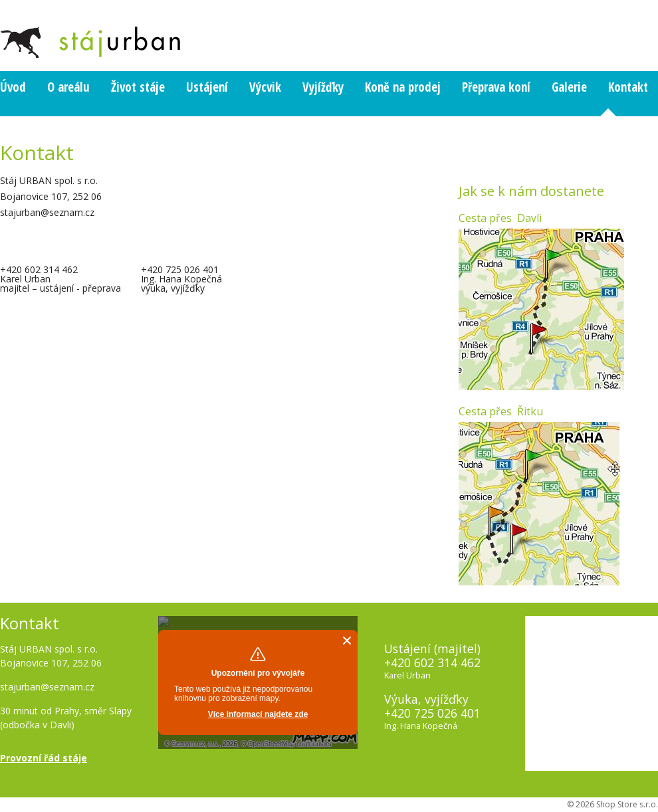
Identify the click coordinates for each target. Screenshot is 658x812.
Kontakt (628, 87)
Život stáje (138, 87)
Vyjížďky (323, 87)
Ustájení (207, 87)
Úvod (13, 87)
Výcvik (265, 87)
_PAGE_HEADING (27, 30)
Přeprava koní (496, 87)
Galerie (569, 87)
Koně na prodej (403, 87)
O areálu (68, 87)
